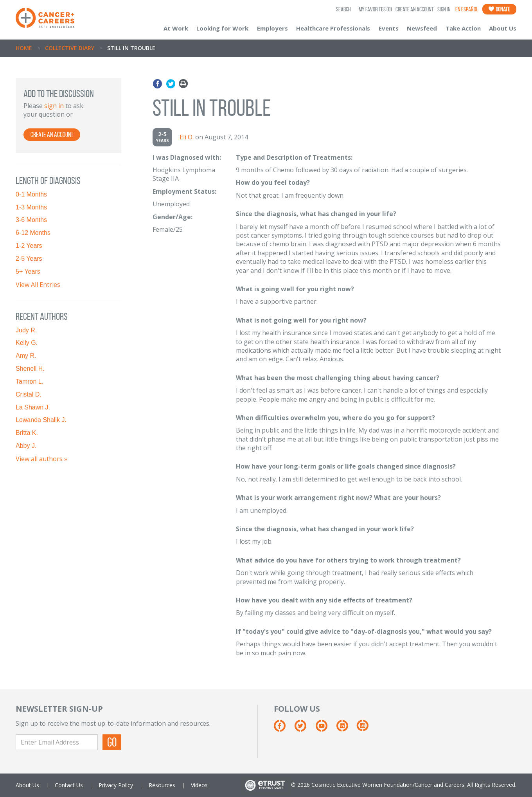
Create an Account (415, 9)
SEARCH (343, 9)
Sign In (444, 9)
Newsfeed (422, 28)
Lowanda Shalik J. (41, 420)
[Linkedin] (346, 729)
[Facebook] (283, 729)
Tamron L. (30, 381)
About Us (503, 28)
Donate (499, 9)
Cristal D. (29, 394)
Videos (199, 785)
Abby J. (26, 446)
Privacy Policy (116, 785)
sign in (54, 106)
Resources (162, 785)
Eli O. (187, 137)
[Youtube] (325, 729)
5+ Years (28, 271)
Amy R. (26, 356)
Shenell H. (30, 369)
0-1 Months (31, 194)
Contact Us (69, 785)
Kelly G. (27, 343)
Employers (272, 28)
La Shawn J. (33, 407)
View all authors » (41, 459)
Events (389, 28)
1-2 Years (29, 246)
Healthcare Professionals (333, 28)
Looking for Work (222, 28)
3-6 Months (31, 220)
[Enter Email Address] (57, 742)
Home (24, 48)
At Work (176, 28)
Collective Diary (70, 48)
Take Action (463, 28)
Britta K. (27, 433)
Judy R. (26, 330)
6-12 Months (33, 233)
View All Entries (38, 285)
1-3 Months (31, 207)
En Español (467, 9)
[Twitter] (304, 729)
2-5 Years (29, 259)
